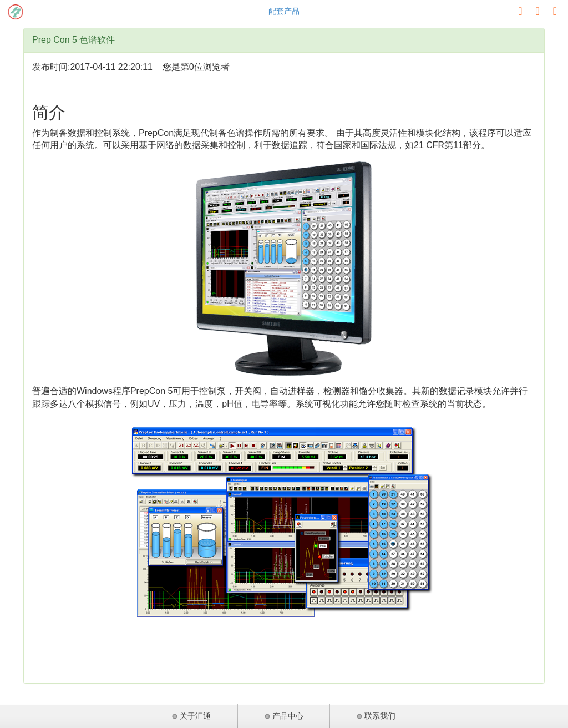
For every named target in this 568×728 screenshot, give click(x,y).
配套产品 (284, 11)
